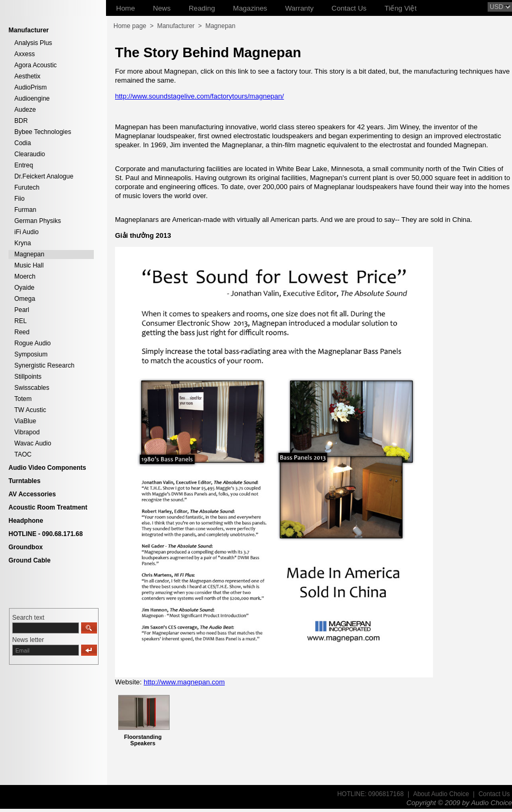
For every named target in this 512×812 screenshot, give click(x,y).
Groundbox (26, 547)
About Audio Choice (441, 794)
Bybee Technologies (43, 132)
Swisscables (32, 388)
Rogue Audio (33, 343)
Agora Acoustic (36, 65)
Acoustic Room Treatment (48, 507)
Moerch (25, 276)
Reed (22, 332)
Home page (130, 26)
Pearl (22, 310)
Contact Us (494, 794)
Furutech (27, 188)
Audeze (25, 110)
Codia (23, 143)
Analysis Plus (33, 43)
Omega (25, 299)
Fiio (19, 199)
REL (20, 321)
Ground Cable (29, 560)
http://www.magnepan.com (184, 682)
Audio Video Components (47, 468)
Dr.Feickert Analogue (44, 176)
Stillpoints (28, 377)
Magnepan (29, 254)
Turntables (24, 481)
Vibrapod (27, 432)
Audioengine (32, 99)
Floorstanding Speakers (143, 740)
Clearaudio (30, 154)
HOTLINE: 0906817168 (370, 794)
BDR (21, 121)
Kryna (23, 243)
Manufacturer (176, 26)
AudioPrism (30, 87)
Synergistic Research (44, 365)
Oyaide (24, 288)
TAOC (23, 454)
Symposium (31, 354)
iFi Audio (27, 232)
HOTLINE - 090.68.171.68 (46, 534)
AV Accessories (32, 494)
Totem (23, 399)
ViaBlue (25, 421)
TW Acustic (30, 410)
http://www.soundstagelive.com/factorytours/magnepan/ (200, 96)
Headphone (26, 521)
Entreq (24, 165)
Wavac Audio (33, 443)
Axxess (25, 54)
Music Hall (29, 265)
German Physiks (38, 221)
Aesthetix (27, 76)
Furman (25, 210)
